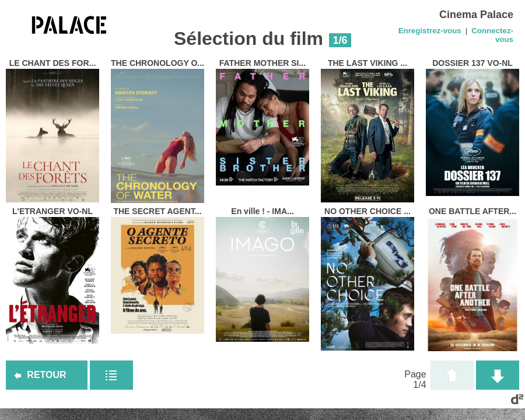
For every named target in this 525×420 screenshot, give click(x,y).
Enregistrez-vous (430, 31)
